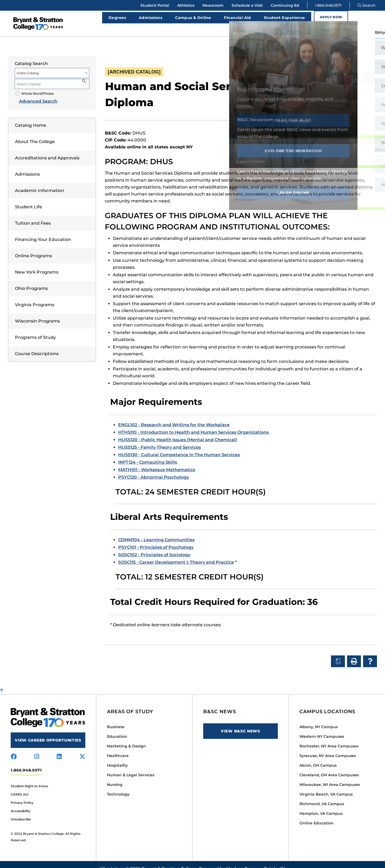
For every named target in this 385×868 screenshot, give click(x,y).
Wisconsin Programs (37, 312)
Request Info (361, 19)
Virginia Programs (35, 296)
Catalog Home (31, 117)
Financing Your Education (43, 231)
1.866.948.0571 (328, 5)
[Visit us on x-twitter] (82, 748)
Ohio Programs (31, 280)
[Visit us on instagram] (37, 748)
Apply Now (321, 19)
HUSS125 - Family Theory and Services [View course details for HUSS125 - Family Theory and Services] (159, 439)
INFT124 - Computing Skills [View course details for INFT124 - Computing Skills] (148, 454)
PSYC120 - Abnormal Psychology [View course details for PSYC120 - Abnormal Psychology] (154, 469)
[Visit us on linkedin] (59, 748)
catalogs (115, 860)
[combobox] (323, 54)
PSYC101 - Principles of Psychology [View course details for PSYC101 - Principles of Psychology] (156, 539)
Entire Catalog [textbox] (28, 65)
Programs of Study (35, 329)
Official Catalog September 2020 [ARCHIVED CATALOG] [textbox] (316, 54)
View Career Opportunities (48, 732)
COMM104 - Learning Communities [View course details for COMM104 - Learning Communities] (156, 531)
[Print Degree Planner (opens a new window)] (337, 70)
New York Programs (37, 264)
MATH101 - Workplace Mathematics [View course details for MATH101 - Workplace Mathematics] (157, 461)
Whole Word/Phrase (37, 85)
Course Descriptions (37, 345)
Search (367, 5)
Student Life (28, 198)
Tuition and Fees (33, 215)
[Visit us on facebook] (14, 748)
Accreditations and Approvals (47, 149)
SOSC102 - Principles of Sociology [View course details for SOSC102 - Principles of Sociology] (154, 546)
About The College (35, 133)
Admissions (27, 166)
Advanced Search (34, 93)
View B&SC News (240, 723)
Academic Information (40, 182)
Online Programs (33, 247)
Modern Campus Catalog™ (255, 860)
